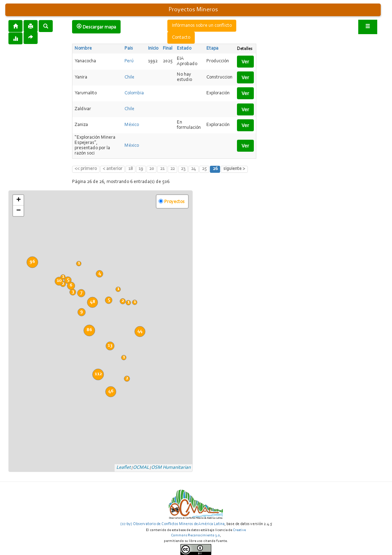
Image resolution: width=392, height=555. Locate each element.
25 (204, 169)
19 (141, 169)
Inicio (153, 49)
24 (193, 169)
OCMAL (141, 468)
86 (89, 330)
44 (140, 331)
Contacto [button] (181, 38)
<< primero (86, 169)
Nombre (83, 49)
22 (172, 169)
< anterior (113, 169)
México (132, 125)
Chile (129, 77)
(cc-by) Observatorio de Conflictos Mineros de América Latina (172, 524)
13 (110, 346)
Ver (245, 62)
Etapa (212, 49)
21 (162, 169)
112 (98, 374)
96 (32, 262)
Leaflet (124, 468)
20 (152, 169)
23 (183, 169)
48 (93, 302)
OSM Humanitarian (171, 468)
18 (131, 169)
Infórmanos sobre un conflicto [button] (202, 26)
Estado (184, 49)
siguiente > (234, 169)
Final (168, 49)
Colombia (134, 93)
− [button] (18, 211)
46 (111, 391)
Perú (129, 61)
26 (215, 169)
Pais (129, 49)
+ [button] (18, 200)
